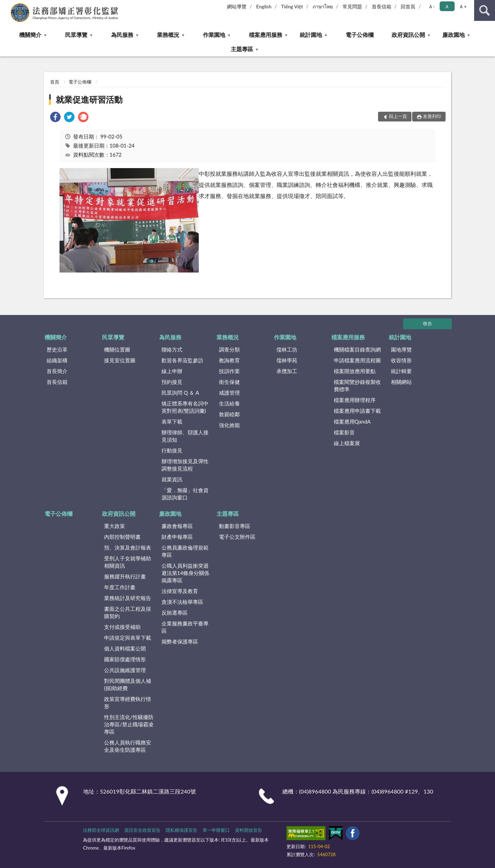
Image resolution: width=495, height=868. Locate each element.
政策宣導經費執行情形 (128, 703)
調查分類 (229, 349)
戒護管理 (229, 393)
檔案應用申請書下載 (357, 411)
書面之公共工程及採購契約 (128, 612)
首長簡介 (57, 371)
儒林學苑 (287, 360)
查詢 (485, 10)
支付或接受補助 (122, 627)
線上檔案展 (347, 443)
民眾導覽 (76, 35)
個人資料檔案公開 (125, 648)
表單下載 (172, 421)
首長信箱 (382, 6)
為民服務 (122, 35)
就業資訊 (172, 479)
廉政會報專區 (177, 526)
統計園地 (311, 35)
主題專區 (242, 49)
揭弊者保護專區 (180, 641)
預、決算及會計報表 (128, 547)
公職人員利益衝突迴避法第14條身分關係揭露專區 (185, 573)
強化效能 (229, 425)
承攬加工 (287, 371)
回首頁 (408, 6)
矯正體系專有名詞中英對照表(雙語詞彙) (185, 407)
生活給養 (229, 403)
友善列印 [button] (432, 116)
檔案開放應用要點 (355, 371)
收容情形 (401, 360)
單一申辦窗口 (216, 830)
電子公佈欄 (360, 35)
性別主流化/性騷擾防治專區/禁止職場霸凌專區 (129, 724)
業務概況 (168, 35)
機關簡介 (30, 35)
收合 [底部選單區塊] (427, 323)
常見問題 (352, 6)
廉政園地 (454, 35)
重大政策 (115, 526)
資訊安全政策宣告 (142, 830)
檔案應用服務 (266, 35)
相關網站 (401, 382)
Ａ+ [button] (463, 6)
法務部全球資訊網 (101, 830)
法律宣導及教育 (180, 591)
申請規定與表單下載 (128, 638)
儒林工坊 (287, 349)
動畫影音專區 (235, 526)
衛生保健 (229, 382)
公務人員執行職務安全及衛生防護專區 (128, 746)
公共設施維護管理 (125, 670)
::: (6, 5)
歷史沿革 (57, 349)
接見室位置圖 (120, 360)
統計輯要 (401, 371)
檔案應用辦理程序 (355, 400)
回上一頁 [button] (398, 116)
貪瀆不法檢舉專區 (182, 602)
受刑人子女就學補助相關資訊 (128, 562)
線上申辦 (172, 371)
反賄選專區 (175, 613)
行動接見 (172, 450)
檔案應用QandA (352, 421)
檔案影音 (344, 432)
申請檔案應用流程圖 (357, 360)
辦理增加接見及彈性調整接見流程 (185, 465)
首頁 (55, 82)
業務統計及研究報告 (128, 598)
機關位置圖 (117, 349)
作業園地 (214, 35)
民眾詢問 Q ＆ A (180, 393)
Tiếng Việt (292, 6)
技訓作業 (229, 371)
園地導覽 (401, 349)
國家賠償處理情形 (125, 659)
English (264, 6)
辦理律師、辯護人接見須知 (185, 436)
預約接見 (172, 382)
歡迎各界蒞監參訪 (182, 360)
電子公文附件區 (237, 537)
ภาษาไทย (323, 6)
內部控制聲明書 (122, 537)
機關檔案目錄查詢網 (357, 349)
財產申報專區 (177, 537)
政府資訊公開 (408, 35)
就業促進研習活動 (89, 99)
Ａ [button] (447, 6)
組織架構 (57, 360)
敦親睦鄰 (229, 414)
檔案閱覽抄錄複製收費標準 (357, 385)
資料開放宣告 (249, 830)
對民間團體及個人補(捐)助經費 (128, 684)
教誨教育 (229, 360)
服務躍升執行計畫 (125, 576)
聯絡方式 (172, 349)
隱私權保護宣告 (182, 830)
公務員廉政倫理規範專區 (185, 551)
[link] (55, 118)
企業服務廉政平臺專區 (185, 627)
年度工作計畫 (120, 587)
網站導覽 (237, 6)
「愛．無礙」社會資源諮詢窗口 (185, 494)
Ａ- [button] (431, 6)
